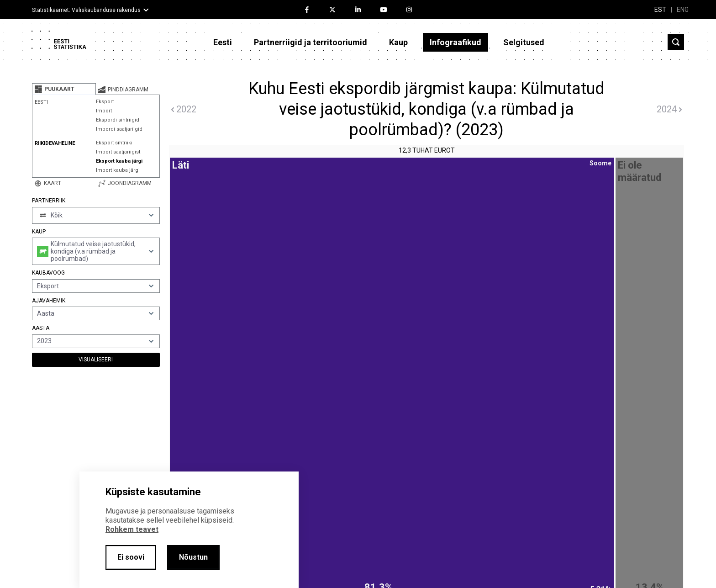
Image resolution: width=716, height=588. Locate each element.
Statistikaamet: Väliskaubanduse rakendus (86, 10)
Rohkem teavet (132, 529)
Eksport (105, 102)
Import (104, 111)
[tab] (64, 89)
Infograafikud (455, 42)
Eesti (223, 42)
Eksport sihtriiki (114, 143)
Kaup (398, 42)
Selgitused (524, 42)
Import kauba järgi (118, 170)
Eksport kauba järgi (119, 161)
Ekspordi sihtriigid (118, 120)
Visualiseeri (96, 360)
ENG (683, 10)
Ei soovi (131, 557)
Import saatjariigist (118, 152)
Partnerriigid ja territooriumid (311, 42)
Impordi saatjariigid (119, 129)
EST (660, 10)
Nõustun (193, 557)
